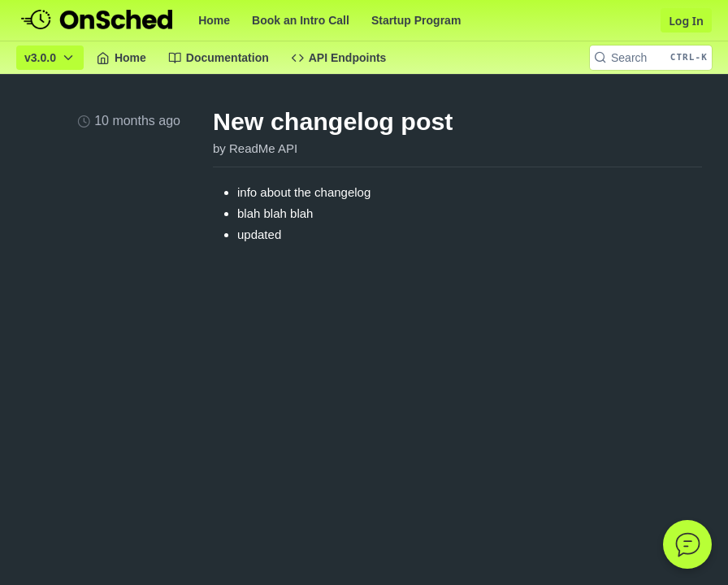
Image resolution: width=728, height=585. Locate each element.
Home (214, 20)
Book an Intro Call (301, 20)
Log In (686, 21)
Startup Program (416, 20)
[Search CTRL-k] (651, 58)
